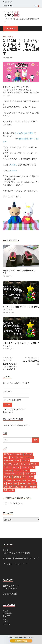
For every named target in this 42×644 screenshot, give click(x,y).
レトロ (20, 474)
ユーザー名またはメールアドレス (16, 383)
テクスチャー (33, 464)
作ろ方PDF (17, 480)
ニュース (6, 624)
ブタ (33, 467)
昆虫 (11, 487)
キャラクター (8, 461)
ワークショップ (30, 474)
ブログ (11, 37)
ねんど (13, 457)
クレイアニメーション (11, 464)
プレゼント (8, 470)
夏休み (10, 483)
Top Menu (9, 2)
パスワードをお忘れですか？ (14, 409)
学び (35, 483)
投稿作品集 (7, 613)
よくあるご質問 (11, 594)
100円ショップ (9, 454)
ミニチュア (17, 470)
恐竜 (5, 487)
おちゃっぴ (28, 454)
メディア (26, 470)
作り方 (31, 477)
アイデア (6, 616)
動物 (33, 480)
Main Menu (12, 29)
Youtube (19, 454)
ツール (5, 621)
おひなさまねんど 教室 (24, 133)
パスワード (7, 391)
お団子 (6, 457)
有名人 (17, 487)
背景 (5, 490)
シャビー (24, 464)
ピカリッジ (25, 467)
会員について (8, 412)
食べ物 (11, 490)
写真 (24, 480)
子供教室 (23, 483)
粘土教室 (33, 487)
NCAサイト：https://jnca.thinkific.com (18, 564)
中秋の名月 (8, 477)
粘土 (26, 487)
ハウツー (7, 467)
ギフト (17, 461)
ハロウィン (16, 467)
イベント (5, 37)
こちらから (13, 165)
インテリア (29, 457)
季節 (29, 483)
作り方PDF (8, 480)
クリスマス (25, 461)
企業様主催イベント (20, 477)
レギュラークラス (10, 474)
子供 (16, 483)
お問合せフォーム (12, 586)
